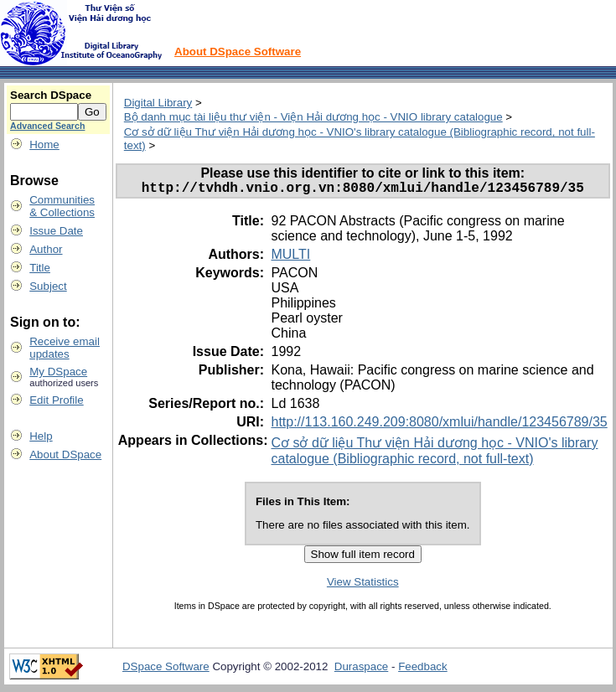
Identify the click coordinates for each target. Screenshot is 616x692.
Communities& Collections (62, 206)
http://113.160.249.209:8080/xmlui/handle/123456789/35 (439, 425)
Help (41, 436)
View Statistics (363, 585)
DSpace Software (166, 670)
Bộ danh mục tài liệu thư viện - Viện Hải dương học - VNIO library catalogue (313, 117)
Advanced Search (47, 126)
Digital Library (158, 103)
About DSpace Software (238, 52)
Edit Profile (56, 400)
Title (40, 268)
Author (46, 249)
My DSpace (58, 372)
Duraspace (361, 670)
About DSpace (65, 454)
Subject (48, 286)
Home (44, 145)
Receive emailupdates (65, 348)
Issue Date (56, 231)
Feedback (423, 670)
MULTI (290, 258)
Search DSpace (51, 95)
